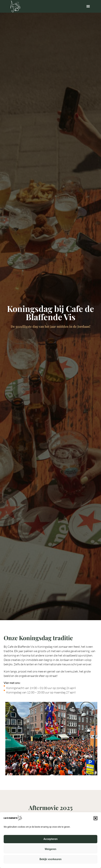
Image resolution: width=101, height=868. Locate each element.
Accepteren (50, 844)
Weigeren (50, 854)
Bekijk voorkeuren (51, 864)
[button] (95, 823)
